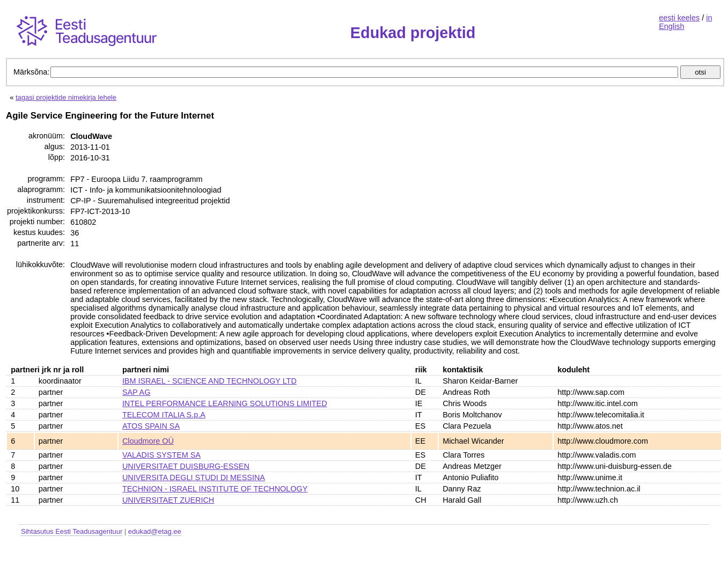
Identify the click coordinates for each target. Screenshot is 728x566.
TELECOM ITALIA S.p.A (164, 415)
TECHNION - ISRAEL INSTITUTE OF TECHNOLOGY (215, 489)
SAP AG (137, 392)
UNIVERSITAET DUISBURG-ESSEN (186, 466)
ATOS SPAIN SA (151, 426)
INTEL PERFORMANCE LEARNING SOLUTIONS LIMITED (225, 403)
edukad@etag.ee (155, 531)
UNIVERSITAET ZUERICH (168, 500)
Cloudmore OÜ (148, 441)
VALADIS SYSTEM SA (161, 455)
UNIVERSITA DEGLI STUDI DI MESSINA (194, 477)
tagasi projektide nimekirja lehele (66, 97)
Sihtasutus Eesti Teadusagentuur (72, 531)
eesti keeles (679, 18)
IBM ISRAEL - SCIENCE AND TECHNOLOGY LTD (209, 381)
